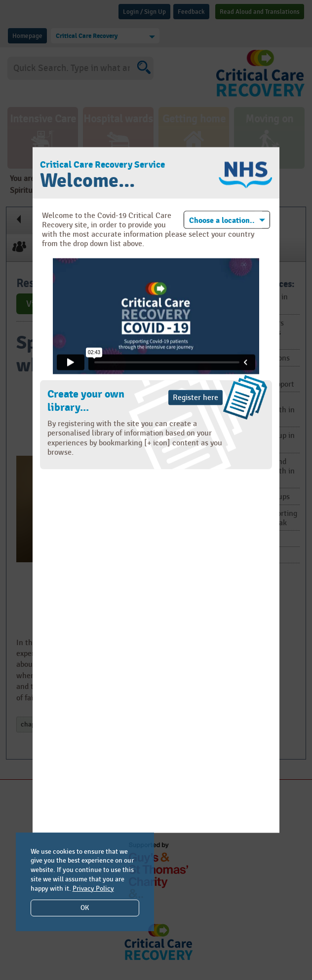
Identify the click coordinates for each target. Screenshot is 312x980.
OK (85, 908)
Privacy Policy (93, 889)
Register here (195, 398)
